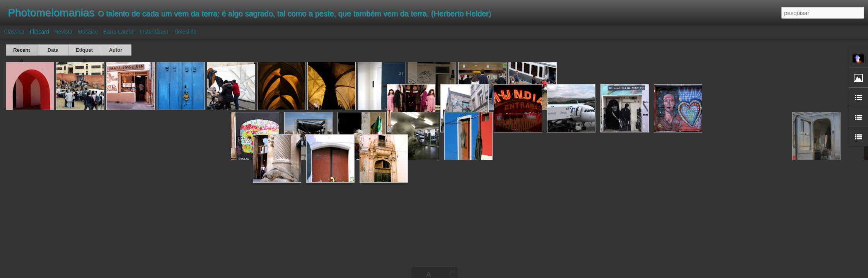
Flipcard (39, 32)
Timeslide (185, 32)
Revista (63, 32)
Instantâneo (154, 32)
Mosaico (88, 32)
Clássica (14, 32)
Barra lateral (119, 32)
